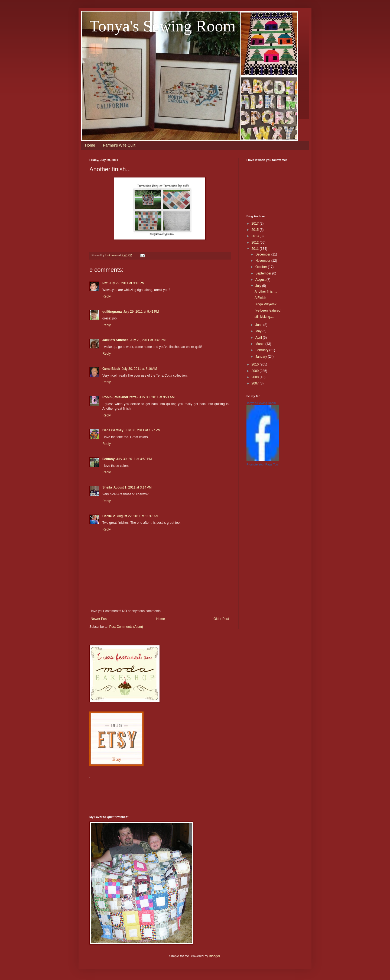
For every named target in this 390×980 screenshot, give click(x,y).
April (259, 338)
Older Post (221, 619)
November (263, 261)
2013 (256, 236)
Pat (105, 283)
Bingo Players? (266, 304)
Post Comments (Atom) (126, 627)
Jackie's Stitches (115, 340)
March (260, 344)
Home (90, 145)
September (264, 273)
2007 (256, 383)
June (259, 325)
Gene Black (111, 369)
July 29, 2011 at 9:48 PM (148, 340)
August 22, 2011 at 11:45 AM (138, 516)
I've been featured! (268, 311)
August (261, 280)
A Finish (260, 298)
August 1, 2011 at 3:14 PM (132, 487)
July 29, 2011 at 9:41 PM (141, 312)
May (259, 331)
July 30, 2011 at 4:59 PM (134, 459)
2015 (256, 230)
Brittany (108, 459)
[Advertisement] (188, 794)
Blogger (214, 956)
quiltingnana (112, 312)
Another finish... (266, 292)
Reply (107, 296)
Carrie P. (109, 516)
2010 (256, 364)
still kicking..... (265, 317)
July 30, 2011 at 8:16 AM (139, 369)
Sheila (107, 487)
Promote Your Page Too (262, 464)
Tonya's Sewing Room (162, 26)
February (262, 350)
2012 (256, 242)
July (259, 286)
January (262, 357)
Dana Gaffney (113, 430)
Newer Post (99, 619)
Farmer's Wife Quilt (119, 145)
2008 (256, 377)
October (262, 267)
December (263, 254)
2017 (256, 224)
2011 (256, 249)
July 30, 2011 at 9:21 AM (157, 397)
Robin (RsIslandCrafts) (120, 397)
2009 (256, 371)
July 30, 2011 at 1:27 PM (143, 430)
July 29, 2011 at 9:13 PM (127, 283)
